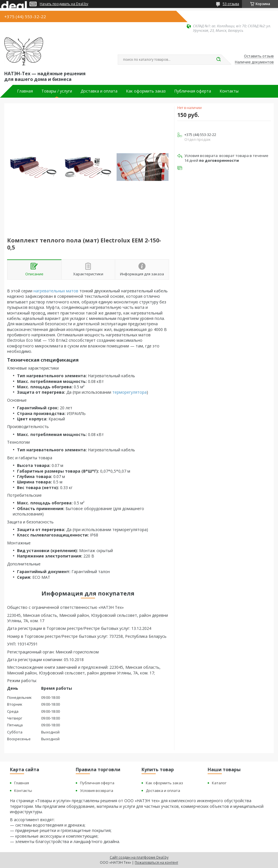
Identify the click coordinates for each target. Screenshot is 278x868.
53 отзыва (231, 4)
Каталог (219, 783)
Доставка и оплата (99, 91)
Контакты (229, 91)
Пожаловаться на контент (156, 862)
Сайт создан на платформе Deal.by (139, 857)
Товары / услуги (57, 91)
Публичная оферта (193, 91)
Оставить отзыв (259, 56)
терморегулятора (129, 392)
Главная (25, 91)
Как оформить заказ (146, 91)
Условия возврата (97, 791)
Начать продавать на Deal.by (64, 4)
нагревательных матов (56, 291)
